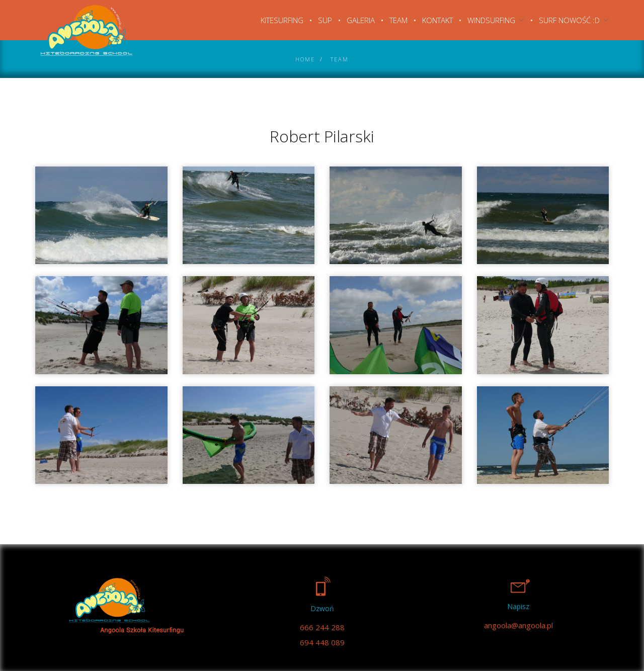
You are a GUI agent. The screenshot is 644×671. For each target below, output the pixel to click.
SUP (325, 20)
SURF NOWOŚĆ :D (569, 20)
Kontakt (437, 20)
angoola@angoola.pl (518, 625)
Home (305, 59)
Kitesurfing (282, 20)
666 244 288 (322, 627)
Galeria (361, 20)
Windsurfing (491, 20)
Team (398, 20)
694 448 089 (322, 642)
